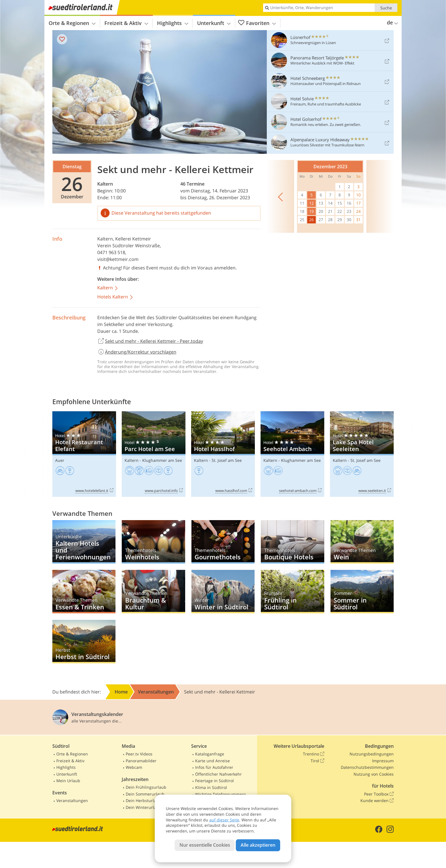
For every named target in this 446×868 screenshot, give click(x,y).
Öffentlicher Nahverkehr (218, 774)
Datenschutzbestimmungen (367, 767)
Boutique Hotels (292, 542)
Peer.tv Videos (139, 754)
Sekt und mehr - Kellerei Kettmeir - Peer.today (150, 341)
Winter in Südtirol (223, 592)
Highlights (173, 23)
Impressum (383, 761)
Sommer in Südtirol (362, 592)
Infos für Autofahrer (214, 767)
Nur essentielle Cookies (205, 845)
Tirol (317, 761)
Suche (386, 8)
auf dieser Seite (224, 820)
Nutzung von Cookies (374, 774)
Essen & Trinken (84, 592)
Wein (362, 542)
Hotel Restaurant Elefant (84, 454)
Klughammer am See (162, 460)
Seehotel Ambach (292, 454)
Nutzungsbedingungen (372, 754)
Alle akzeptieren (258, 845)
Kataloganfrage (210, 754)
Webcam (134, 767)
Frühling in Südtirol (292, 592)
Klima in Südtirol (211, 787)
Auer (60, 460)
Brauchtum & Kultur (153, 592)
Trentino (314, 754)
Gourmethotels (223, 542)
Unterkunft (214, 23)
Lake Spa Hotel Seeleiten (362, 454)
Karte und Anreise (212, 761)
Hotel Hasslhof (223, 454)
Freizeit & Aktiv (126, 23)
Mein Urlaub (68, 781)
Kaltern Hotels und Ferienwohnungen (84, 542)
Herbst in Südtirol (84, 642)
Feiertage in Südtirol (214, 781)
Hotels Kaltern (115, 297)
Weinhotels (153, 542)
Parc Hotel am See (154, 454)
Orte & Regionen (72, 23)
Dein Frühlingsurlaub (146, 787)
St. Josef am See (227, 460)
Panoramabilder (141, 761)
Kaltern (105, 184)
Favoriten (257, 23)
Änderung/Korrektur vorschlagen (137, 352)
